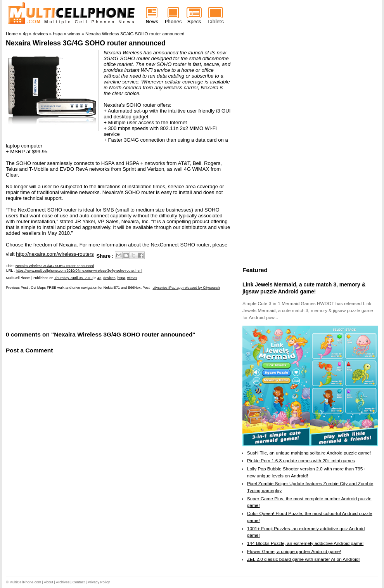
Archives (63, 582)
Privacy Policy (99, 582)
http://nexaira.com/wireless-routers (55, 254)
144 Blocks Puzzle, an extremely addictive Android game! (305, 543)
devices (109, 278)
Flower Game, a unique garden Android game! (294, 552)
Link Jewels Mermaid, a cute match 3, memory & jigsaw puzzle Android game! (304, 288)
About (48, 582)
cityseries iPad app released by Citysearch (186, 288)
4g (99, 278)
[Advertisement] (97, 310)
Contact (79, 582)
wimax (132, 278)
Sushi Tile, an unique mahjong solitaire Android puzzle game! (309, 453)
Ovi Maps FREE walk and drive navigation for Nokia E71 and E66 (82, 288)
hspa (121, 278)
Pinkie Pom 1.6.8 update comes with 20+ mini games (301, 461)
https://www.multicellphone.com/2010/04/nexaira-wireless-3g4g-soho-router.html (79, 271)
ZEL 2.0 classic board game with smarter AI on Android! (304, 559)
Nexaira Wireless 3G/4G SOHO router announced (86, 43)
